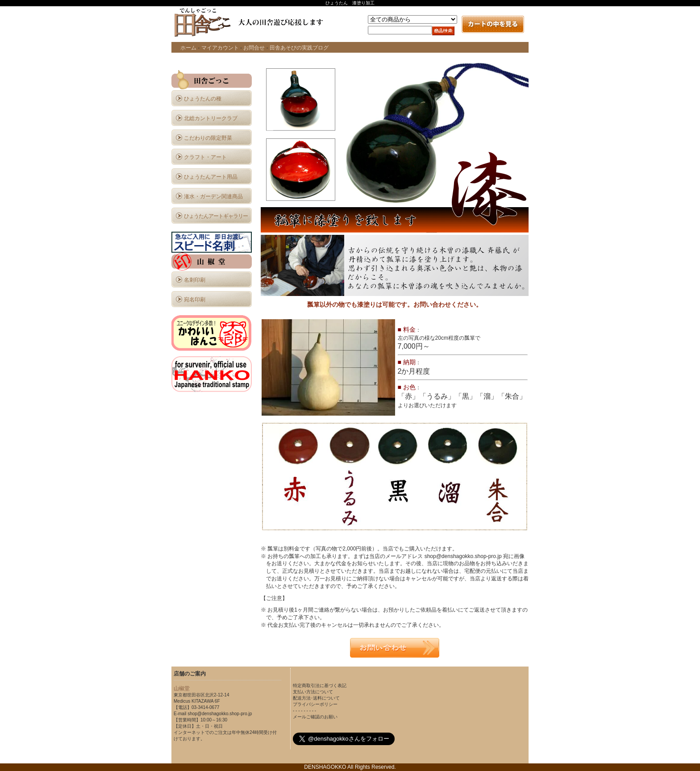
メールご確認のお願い (315, 717)
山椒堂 (182, 688)
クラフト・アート (205, 157)
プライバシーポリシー (315, 704)
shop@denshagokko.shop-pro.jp (220, 714)
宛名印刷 (195, 300)
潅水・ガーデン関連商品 (213, 196)
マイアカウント (220, 48)
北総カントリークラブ (211, 118)
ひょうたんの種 (203, 99)
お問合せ (254, 48)
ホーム (188, 48)
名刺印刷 (195, 280)
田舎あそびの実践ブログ (299, 48)
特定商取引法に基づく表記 (320, 686)
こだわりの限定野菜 (208, 138)
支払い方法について (313, 692)
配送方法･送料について (316, 698)
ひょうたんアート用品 (211, 177)
